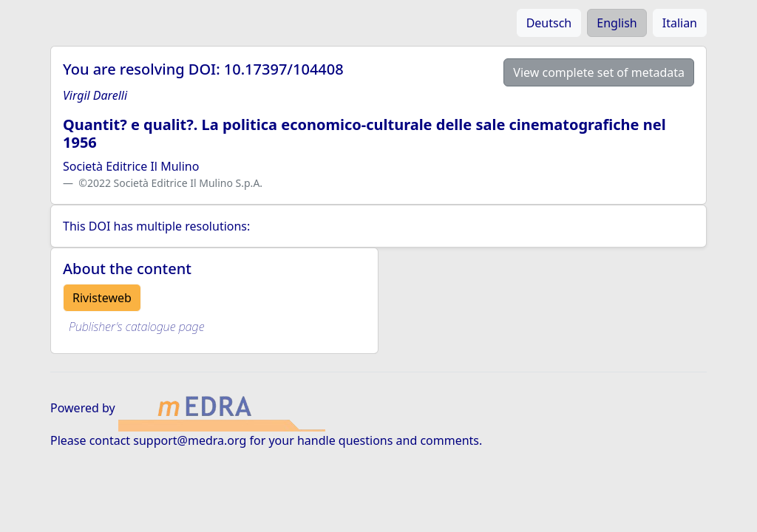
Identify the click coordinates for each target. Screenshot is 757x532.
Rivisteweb (102, 298)
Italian (680, 23)
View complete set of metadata (599, 72)
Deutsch (549, 23)
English (617, 23)
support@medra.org (190, 440)
